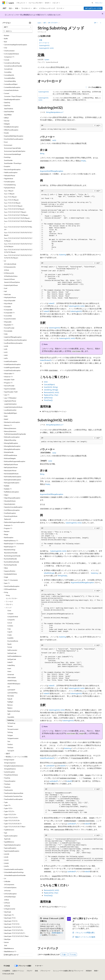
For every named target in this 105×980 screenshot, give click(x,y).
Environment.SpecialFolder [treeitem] (13, 148)
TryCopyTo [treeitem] (11, 751)
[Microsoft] (4, 3)
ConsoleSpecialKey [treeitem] (10, 81)
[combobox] (18, 27)
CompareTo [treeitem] (11, 620)
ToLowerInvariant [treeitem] (13, 729)
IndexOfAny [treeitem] (11, 665)
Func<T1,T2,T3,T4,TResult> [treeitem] (13, 203)
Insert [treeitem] (9, 668)
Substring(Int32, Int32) (46, 48)
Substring (62, 255)
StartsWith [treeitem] (11, 717)
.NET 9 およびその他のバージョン (54, 411)
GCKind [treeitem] (7, 270)
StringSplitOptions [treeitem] (10, 769)
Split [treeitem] (9, 714)
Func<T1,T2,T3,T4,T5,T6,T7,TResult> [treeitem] (15, 212)
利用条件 (89, 971)
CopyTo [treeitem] (10, 632)
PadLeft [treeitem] (10, 699)
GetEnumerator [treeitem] (12, 650)
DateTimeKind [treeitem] (9, 109)
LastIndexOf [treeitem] (11, 690)
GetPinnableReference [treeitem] (14, 656)
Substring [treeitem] (11, 720)
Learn (39, 23)
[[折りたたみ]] (30, 23)
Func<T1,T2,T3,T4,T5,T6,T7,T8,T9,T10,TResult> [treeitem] (18, 223)
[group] (71, 222)
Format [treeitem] (10, 647)
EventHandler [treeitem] (8, 160)
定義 (41, 40)
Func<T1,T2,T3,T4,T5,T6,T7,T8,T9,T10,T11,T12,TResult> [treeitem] (18, 234)
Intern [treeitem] (9, 671)
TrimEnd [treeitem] (10, 744)
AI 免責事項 (6, 971)
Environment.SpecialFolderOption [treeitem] (15, 151)
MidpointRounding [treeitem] (10, 440)
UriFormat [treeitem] (7, 891)
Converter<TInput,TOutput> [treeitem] (13, 96)
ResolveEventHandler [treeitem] (11, 553)
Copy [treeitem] (9, 629)
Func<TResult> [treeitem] (9, 191)
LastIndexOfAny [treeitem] (12, 693)
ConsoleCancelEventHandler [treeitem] (13, 66)
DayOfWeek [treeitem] (8, 115)
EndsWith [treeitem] (10, 638)
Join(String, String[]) (51, 390)
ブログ (29, 971)
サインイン (99, 3)
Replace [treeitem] (10, 708)
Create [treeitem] (10, 635)
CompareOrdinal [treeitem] (13, 617)
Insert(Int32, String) (51, 387)
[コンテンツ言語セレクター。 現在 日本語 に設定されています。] (7, 966)
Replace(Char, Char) (51, 395)
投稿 (36, 971)
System (47, 60)
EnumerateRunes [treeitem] (13, 641)
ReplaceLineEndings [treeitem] (14, 711)
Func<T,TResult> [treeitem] (10, 194)
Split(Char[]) (48, 398)
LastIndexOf (50, 758)
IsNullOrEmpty (49, 573)
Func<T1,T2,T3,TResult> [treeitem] (12, 200)
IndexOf (51, 303)
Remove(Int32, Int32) (51, 392)
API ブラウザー (53, 23)
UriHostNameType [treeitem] (10, 897)
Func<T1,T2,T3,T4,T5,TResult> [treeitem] (13, 206)
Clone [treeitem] (9, 610)
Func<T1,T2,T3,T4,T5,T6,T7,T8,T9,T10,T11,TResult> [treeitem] (18, 228)
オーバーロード (44, 43)
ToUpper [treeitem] (10, 735)
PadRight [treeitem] (10, 702)
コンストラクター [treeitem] (12, 598)
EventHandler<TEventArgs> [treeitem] (13, 163)
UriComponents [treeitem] (9, 884)
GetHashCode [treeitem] (12, 653)
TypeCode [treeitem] (7, 839)
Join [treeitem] (9, 687)
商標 (96, 971)
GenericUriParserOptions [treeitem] (12, 282)
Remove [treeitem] (10, 705)
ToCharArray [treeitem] (11, 723)
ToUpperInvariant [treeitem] (13, 738)
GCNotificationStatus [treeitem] (11, 276)
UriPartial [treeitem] (7, 906)
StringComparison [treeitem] (10, 763)
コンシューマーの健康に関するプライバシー (67, 971)
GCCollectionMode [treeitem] (10, 264)
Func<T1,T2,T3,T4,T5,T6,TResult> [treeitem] (14, 209)
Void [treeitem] (6, 945)
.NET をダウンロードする (93, 8)
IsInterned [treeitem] (11, 674)
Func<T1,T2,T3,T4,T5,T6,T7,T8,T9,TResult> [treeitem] (17, 218)
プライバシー (45, 971)
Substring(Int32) (44, 45)
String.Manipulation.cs (54, 112)
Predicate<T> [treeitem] (8, 525)
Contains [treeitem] (10, 626)
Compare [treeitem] (10, 614)
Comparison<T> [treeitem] (9, 57)
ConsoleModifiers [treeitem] (10, 78)
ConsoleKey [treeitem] (8, 72)
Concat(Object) (49, 384)
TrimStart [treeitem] (10, 747)
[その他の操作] (101, 23)
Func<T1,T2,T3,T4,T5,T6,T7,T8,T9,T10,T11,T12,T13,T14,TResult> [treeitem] (18, 245)
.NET (45, 23)
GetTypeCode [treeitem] (12, 659)
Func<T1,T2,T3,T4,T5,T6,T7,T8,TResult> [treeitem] (16, 215)
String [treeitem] (8, 595)
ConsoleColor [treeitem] (8, 69)
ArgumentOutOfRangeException (52, 171)
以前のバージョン (18, 971)
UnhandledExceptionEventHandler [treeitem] (15, 875)
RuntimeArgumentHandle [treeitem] (12, 556)
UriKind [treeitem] (6, 900)
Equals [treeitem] (9, 644)
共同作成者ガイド (52, 934)
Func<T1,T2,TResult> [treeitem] (11, 197)
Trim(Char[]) (48, 400)
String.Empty (63, 576)
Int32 (54, 140)
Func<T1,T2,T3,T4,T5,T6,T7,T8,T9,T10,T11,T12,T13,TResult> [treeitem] (18, 239)
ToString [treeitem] (10, 732)
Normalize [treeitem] (11, 696)
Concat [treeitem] (10, 623)
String (42, 153)
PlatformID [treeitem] (8, 519)
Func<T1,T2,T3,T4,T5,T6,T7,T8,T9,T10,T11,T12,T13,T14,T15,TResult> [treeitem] (18, 251)
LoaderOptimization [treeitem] (10, 404)
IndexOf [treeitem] (10, 662)
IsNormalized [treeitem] (12, 677)
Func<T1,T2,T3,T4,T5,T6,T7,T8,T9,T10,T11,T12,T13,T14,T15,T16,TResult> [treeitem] (18, 257)
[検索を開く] (92, 3)
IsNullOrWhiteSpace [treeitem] (14, 684)
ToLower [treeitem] (10, 726)
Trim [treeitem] (9, 741)
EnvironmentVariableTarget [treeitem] (13, 154)
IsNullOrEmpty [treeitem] (12, 681)
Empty (84, 161)
